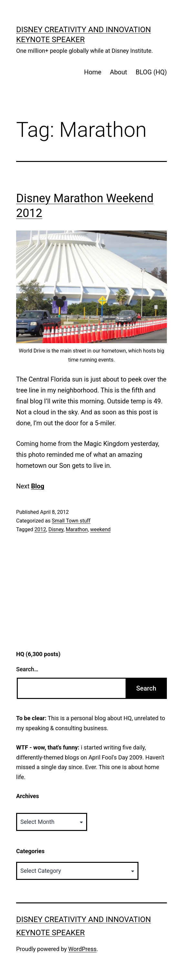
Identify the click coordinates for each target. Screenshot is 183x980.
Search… (27, 669)
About (119, 72)
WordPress (82, 949)
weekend (100, 529)
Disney (56, 529)
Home (93, 72)
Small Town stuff (71, 521)
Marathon (77, 529)
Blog (38, 486)
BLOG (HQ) (151, 72)
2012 (40, 529)
